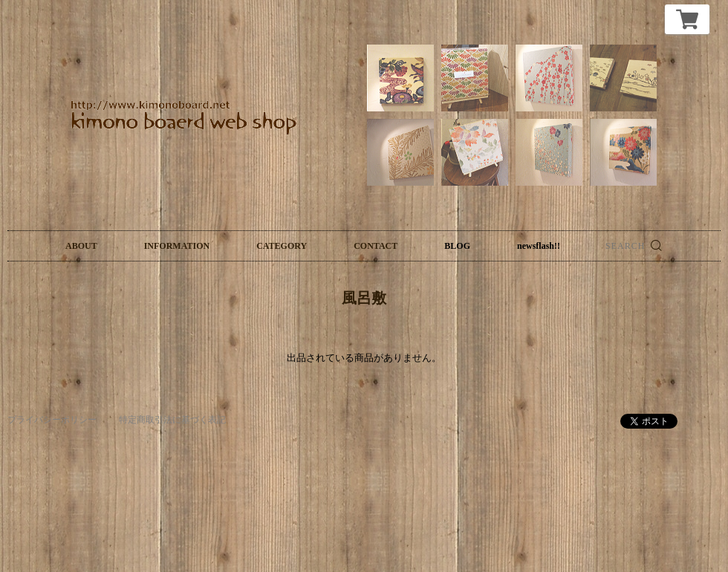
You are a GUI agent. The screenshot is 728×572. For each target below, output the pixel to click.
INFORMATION (177, 246)
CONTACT (376, 246)
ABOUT (81, 246)
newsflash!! (539, 246)
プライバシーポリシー (52, 420)
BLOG (457, 246)
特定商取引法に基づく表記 (172, 420)
